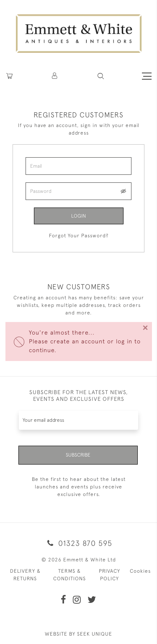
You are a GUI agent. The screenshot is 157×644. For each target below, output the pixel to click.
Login (78, 216)
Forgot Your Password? (79, 236)
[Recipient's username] (78, 420)
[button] (101, 76)
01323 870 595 (78, 543)
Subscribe (78, 455)
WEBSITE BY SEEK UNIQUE (78, 634)
